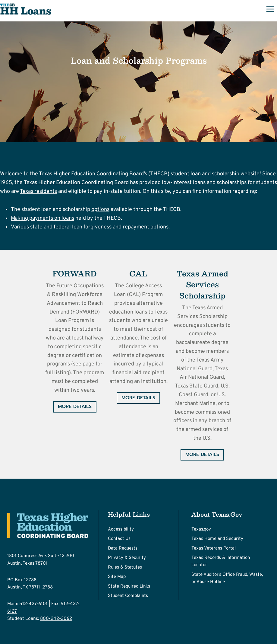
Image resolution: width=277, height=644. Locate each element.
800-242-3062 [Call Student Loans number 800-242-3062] (56, 619)
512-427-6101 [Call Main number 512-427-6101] (33, 604)
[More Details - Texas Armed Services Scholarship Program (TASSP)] (202, 455)
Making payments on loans (42, 218)
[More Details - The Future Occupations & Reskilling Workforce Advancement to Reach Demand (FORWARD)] (75, 407)
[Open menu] (270, 9)
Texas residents (38, 191)
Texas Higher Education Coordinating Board (76, 183)
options (100, 210)
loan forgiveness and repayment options (120, 227)
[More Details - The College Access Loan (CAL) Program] (138, 398)
